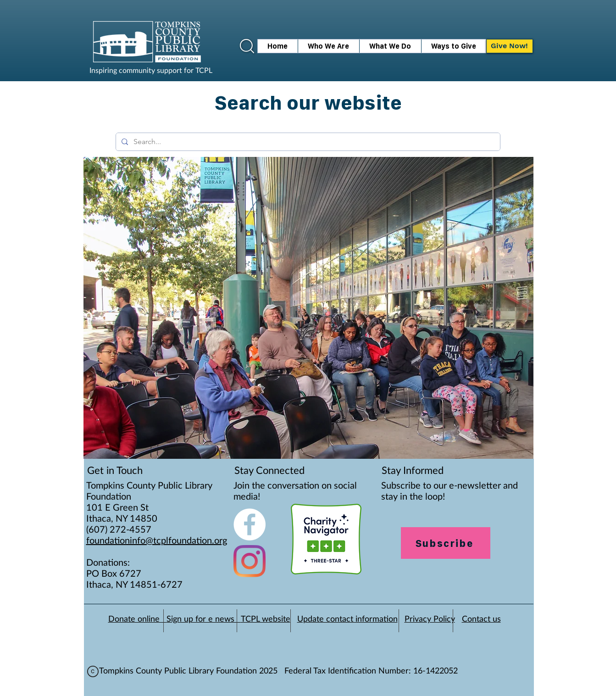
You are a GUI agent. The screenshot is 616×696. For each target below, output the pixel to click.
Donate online (137, 619)
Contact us (481, 619)
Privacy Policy (430, 619)
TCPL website (266, 619)
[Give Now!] (510, 46)
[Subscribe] (446, 543)
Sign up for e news (204, 619)
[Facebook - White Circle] (250, 524)
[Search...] (307, 142)
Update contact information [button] (347, 619)
